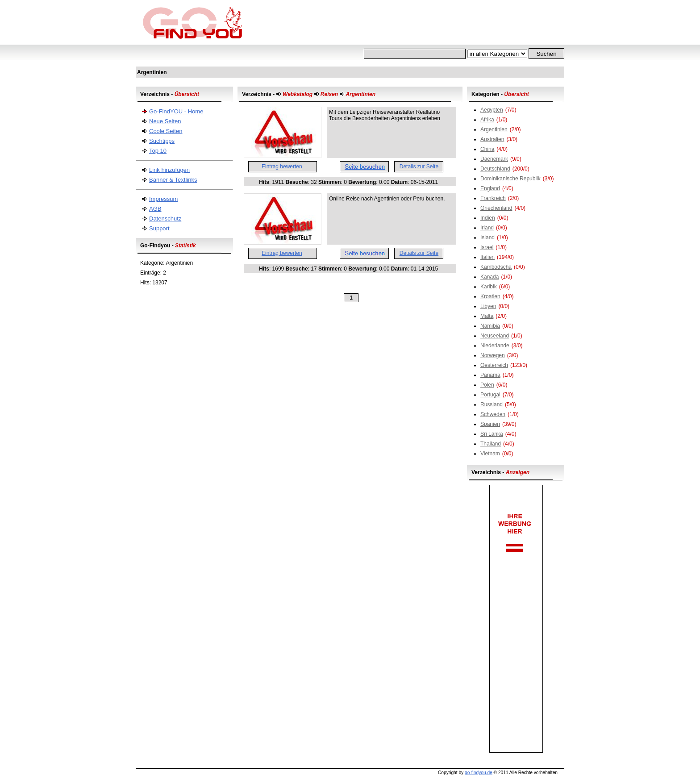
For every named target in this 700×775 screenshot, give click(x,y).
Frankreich (493, 198)
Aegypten (492, 110)
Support (159, 228)
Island (487, 237)
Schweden (493, 414)
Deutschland (495, 169)
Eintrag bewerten (282, 167)
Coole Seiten (166, 131)
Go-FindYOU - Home (176, 111)
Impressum (163, 199)
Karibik (489, 287)
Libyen (488, 306)
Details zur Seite (419, 167)
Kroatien (490, 296)
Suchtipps (162, 141)
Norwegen (493, 355)
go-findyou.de (479, 773)
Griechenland (496, 208)
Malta (487, 316)
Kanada (490, 277)
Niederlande (495, 346)
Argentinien (494, 129)
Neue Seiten (165, 121)
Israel (487, 247)
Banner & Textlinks (173, 180)
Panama (490, 375)
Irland (487, 228)
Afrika (487, 120)
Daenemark (494, 159)
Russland (492, 404)
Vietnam (490, 454)
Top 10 (158, 151)
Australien (492, 139)
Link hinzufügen (169, 170)
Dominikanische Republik (510, 179)
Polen (487, 385)
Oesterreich (494, 365)
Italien (487, 257)
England (490, 188)
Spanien (490, 424)
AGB (155, 209)
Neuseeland (495, 336)
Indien (488, 218)
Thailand (491, 444)
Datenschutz (165, 219)
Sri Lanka (492, 434)
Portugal (490, 395)
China (487, 149)
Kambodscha (496, 267)
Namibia (490, 326)
